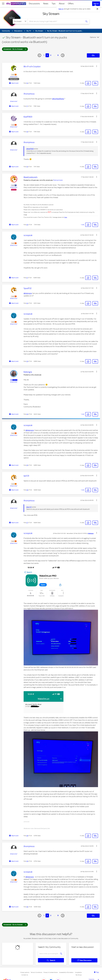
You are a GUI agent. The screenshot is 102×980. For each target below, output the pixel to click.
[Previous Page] (39, 55)
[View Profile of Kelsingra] (91, 533)
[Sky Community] (16, 4)
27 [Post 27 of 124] (27, 523)
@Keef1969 (30, 149)
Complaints (78, 972)
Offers (71, 4)
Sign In (96, 4)
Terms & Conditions (36, 972)
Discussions (34, 4)
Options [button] (93, 37)
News (46, 4)
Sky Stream (51, 14)
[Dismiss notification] (97, 9)
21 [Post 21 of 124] (27, 278)
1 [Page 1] (44, 55)
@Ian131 (29, 507)
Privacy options (25, 972)
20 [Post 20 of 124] (27, 225)
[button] (97, 66)
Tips (54, 4)
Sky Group (79, 975)
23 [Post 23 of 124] (27, 361)
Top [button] (97, 972)
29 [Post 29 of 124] (27, 861)
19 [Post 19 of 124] (27, 167)
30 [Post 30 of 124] (27, 907)
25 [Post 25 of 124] (27, 465)
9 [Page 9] (58, 55)
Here (66, 217)
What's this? (14, 77)
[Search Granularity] (20, 21)
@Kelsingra (28, 293)
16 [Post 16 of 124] (27, 83)
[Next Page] (63, 55)
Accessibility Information (66, 972)
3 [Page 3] (51, 55)
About (62, 4)
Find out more (58, 180)
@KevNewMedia (58, 99)
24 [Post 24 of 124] (27, 414)
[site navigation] (3, 4)
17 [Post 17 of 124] (27, 106)
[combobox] (55, 21)
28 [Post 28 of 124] (27, 836)
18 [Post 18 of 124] (27, 132)
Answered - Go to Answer (15, 49)
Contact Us (25, 975)
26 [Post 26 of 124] (27, 490)
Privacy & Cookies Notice (51, 972)
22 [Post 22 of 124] (27, 303)
